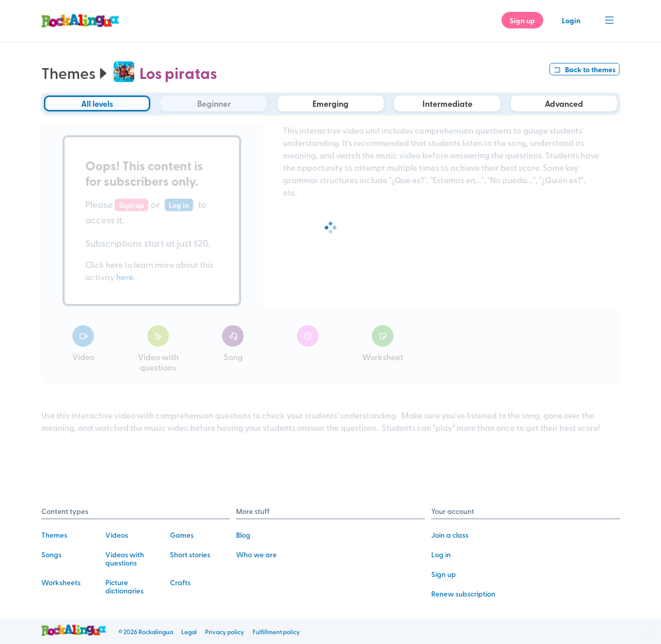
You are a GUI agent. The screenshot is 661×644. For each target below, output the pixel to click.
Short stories (190, 554)
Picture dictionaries (124, 586)
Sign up (444, 574)
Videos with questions (125, 559)
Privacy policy (225, 632)
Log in (441, 554)
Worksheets (61, 582)
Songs (51, 554)
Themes (76, 73)
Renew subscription (463, 594)
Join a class (450, 535)
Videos (117, 535)
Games (182, 535)
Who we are (256, 554)
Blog (243, 535)
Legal (189, 632)
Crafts (180, 582)
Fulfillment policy (276, 632)
